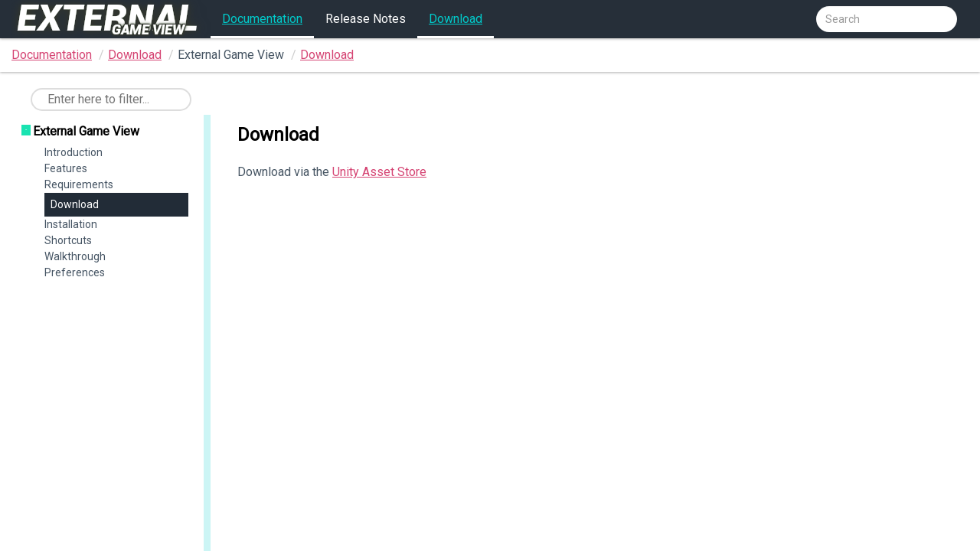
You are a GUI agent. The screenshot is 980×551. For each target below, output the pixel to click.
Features (66, 168)
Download (456, 19)
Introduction (73, 152)
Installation (71, 224)
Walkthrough (75, 256)
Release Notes (366, 19)
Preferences (75, 272)
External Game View (86, 131)
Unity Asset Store (379, 172)
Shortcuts (68, 240)
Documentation (262, 19)
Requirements (79, 184)
